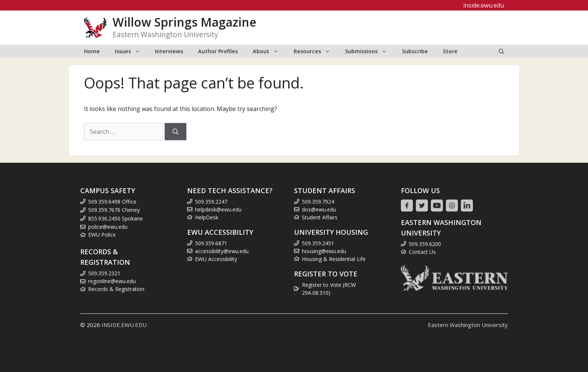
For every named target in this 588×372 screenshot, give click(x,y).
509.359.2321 (104, 273)
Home (92, 51)
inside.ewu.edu (484, 5)
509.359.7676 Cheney (114, 210)
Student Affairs (320, 217)
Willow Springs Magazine (184, 22)
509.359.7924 (318, 202)
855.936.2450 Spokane (115, 218)
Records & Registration (116, 289)
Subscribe (415, 51)
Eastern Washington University (468, 325)
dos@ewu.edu (319, 209)
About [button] (269, 51)
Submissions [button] (370, 51)
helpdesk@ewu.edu (218, 209)
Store (450, 51)
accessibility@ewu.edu (222, 251)
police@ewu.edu (108, 227)
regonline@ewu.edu (112, 281)
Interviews (169, 51)
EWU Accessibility (216, 259)
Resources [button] (316, 51)
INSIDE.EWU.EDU (124, 325)
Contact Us (422, 252)
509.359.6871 (211, 243)
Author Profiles (218, 51)
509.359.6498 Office (112, 202)
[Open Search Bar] (501, 51)
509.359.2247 (211, 202)
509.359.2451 (318, 243)
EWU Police (102, 235)
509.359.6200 (425, 244)
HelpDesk (207, 217)
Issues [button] (131, 51)
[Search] (175, 132)
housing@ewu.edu (324, 251)
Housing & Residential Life (334, 259)
